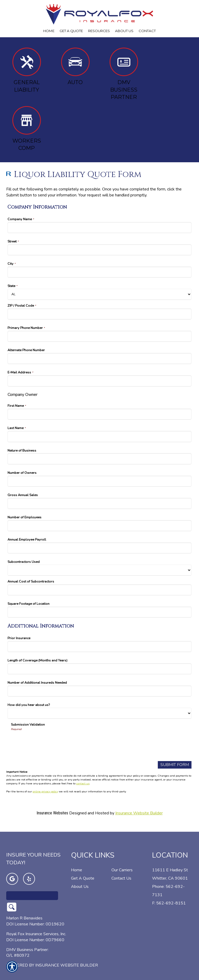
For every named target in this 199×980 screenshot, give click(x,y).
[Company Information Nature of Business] (99, 459)
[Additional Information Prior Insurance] (99, 647)
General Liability (27, 70)
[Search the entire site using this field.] (32, 888)
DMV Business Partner (124, 74)
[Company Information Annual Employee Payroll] (99, 548)
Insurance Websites (52, 813)
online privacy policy (45, 791)
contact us (83, 783)
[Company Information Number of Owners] (99, 481)
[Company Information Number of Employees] (99, 526)
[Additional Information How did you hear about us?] (99, 713)
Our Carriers (122, 862)
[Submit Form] (175, 765)
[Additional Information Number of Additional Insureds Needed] (99, 691)
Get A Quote (83, 871)
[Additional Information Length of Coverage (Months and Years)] (99, 669)
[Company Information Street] (99, 250)
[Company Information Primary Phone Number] (99, 336)
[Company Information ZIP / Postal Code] (99, 314)
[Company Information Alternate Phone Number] (99, 359)
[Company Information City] (99, 272)
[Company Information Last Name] (99, 436)
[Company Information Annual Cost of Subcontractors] (99, 590)
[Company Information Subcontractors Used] (99, 570)
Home (77, 862)
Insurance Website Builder (139, 813)
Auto (75, 67)
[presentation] (50, 741)
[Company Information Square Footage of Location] (99, 612)
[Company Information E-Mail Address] (99, 381)
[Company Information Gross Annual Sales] (99, 503)
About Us (80, 879)
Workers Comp (27, 129)
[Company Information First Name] (99, 414)
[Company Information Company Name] (99, 228)
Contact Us (121, 871)
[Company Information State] (99, 294)
